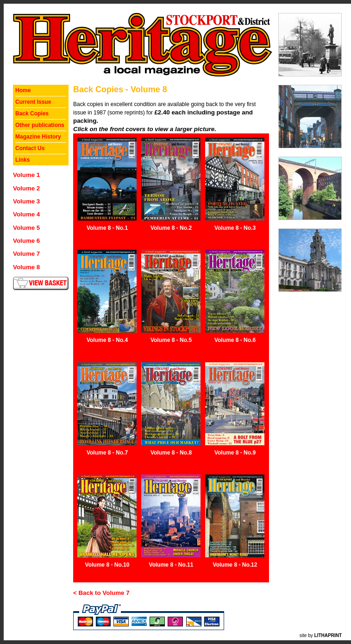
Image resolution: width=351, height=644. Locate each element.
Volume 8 (26, 267)
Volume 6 (26, 241)
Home (23, 90)
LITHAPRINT (328, 635)
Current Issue (33, 102)
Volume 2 (26, 188)
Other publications (40, 125)
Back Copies (32, 114)
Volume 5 (26, 228)
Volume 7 (26, 254)
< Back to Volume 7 (101, 593)
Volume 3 (26, 201)
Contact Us (30, 148)
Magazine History (38, 137)
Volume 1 (26, 175)
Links (22, 160)
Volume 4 (26, 214)
